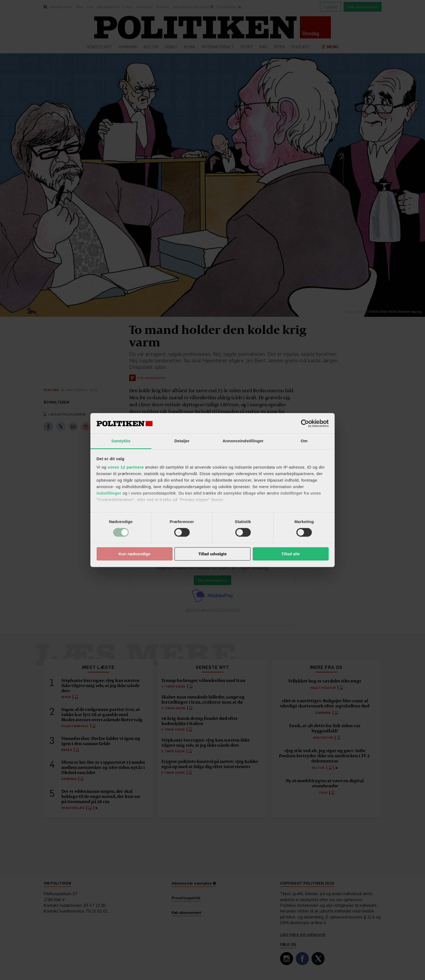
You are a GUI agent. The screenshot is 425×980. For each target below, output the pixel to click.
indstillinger (109, 493)
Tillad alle (290, 554)
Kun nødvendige (135, 554)
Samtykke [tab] (121, 441)
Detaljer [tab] (182, 441)
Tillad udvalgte (213, 554)
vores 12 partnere (126, 467)
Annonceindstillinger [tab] (243, 441)
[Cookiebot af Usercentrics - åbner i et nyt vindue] (305, 423)
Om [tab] (304, 441)
